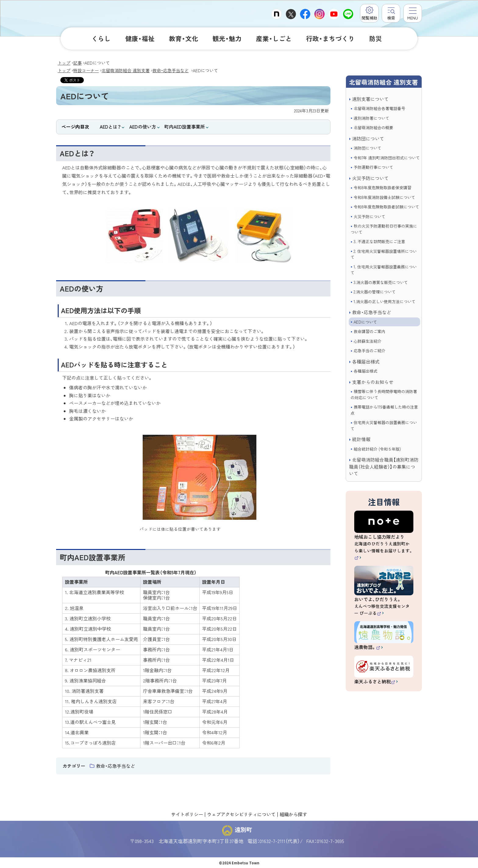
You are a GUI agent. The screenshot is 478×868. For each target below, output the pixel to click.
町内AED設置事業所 (185, 127)
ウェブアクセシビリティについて (241, 814)
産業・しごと (274, 38)
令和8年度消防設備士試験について (384, 197)
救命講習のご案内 (369, 331)
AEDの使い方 (143, 127)
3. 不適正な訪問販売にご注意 (379, 241)
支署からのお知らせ (373, 382)
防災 (376, 38)
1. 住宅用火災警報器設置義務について (384, 270)
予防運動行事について (373, 167)
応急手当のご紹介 (369, 351)
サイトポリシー (187, 814)
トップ (64, 63)
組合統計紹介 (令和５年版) (377, 449)
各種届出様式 (366, 361)
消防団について (368, 138)
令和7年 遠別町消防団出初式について (387, 158)
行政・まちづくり (330, 38)
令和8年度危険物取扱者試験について (386, 207)
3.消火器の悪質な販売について (381, 282)
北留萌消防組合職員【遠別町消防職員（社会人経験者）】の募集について (384, 466)
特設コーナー (86, 70)
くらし (101, 38)
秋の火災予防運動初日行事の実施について (384, 229)
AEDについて (365, 322)
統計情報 (361, 439)
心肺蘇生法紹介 (367, 341)
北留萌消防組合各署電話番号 (379, 108)
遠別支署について (370, 99)
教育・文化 (184, 38)
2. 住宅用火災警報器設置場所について (384, 254)
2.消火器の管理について (375, 292)
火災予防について (370, 178)
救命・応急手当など (171, 70)
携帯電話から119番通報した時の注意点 (384, 410)
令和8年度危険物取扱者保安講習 (382, 188)
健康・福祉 (140, 38)
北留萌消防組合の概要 (373, 128)
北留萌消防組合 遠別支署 (126, 70)
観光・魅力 (227, 38)
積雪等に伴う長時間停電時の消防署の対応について (384, 394)
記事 (77, 63)
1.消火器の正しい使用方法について (385, 301)
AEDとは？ (110, 127)
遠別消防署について (371, 118)
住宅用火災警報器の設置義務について (384, 425)
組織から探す (293, 814)
